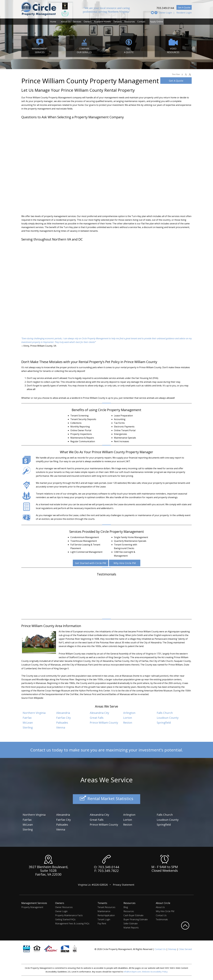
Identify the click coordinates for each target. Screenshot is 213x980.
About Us (66, 22)
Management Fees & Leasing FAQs (72, 922)
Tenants (118, 22)
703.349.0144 (162, 7)
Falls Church (165, 713)
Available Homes (102, 22)
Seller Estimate (131, 922)
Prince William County (105, 722)
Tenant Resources (106, 906)
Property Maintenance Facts (69, 914)
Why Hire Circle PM (126, 563)
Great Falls (97, 717)
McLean (28, 722)
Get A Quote (184, 7)
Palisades (63, 722)
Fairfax (28, 717)
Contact (141, 22)
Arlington (130, 713)
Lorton (128, 717)
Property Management (32, 906)
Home (53, 22)
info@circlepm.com (132, 970)
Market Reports (131, 926)
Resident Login (184, 13)
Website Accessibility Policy (155, 970)
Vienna (61, 727)
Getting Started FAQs (65, 918)
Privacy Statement (124, 884)
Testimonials (162, 918)
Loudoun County (169, 717)
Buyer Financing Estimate (136, 918)
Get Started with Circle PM (90, 563)
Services (77, 22)
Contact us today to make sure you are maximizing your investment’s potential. (107, 749)
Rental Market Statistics (106, 799)
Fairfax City (64, 717)
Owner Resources (64, 906)
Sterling (28, 727)
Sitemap (172, 948)
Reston (128, 722)
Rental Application (106, 914)
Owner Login (165, 13)
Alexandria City (101, 713)
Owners (88, 22)
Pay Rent (102, 922)
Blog (126, 906)
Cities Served (185, 948)
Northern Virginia (35, 713)
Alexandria (64, 713)
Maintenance (104, 910)
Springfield (164, 722)
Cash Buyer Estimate (133, 914)
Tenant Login (104, 918)
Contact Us (161, 914)
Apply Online (157, 22)
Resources (130, 22)
